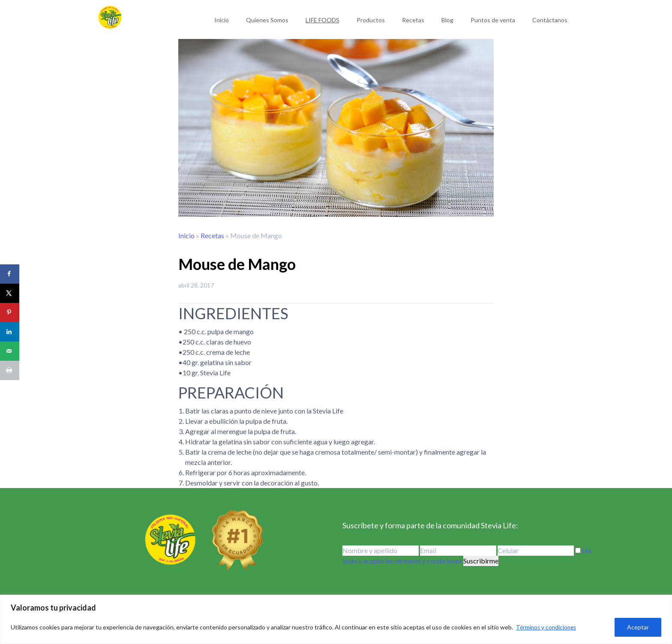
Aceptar (638, 627)
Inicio (222, 20)
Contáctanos (550, 20)
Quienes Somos (267, 20)
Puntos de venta (493, 20)
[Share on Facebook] (10, 274)
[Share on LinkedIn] (10, 332)
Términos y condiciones (547, 627)
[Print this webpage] (10, 370)
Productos (371, 20)
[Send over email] (10, 351)
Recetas (413, 20)
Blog (447, 20)
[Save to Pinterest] (10, 313)
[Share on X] (10, 293)
